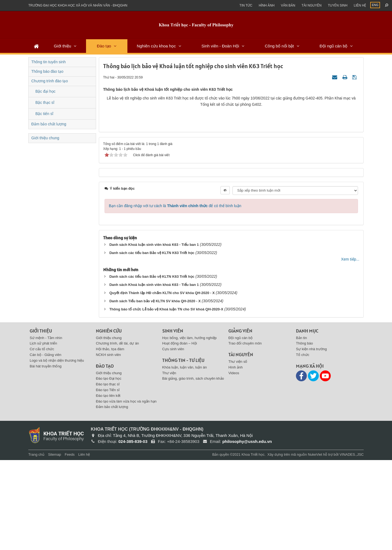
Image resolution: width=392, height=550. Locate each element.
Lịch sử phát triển (43, 433)
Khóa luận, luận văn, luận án (185, 457)
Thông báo (304, 433)
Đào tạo (104, 46)
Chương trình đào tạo (50, 81)
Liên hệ (360, 5)
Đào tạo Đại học (109, 469)
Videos (234, 463)
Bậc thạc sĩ (45, 102)
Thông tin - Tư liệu (183, 450)
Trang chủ (36, 544)
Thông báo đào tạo (47, 71)
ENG (375, 5)
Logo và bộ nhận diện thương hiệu (57, 450)
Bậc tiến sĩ (44, 114)
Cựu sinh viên (173, 439)
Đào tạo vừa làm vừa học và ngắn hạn (126, 491)
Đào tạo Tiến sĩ (108, 480)
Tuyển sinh (338, 5)
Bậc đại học (45, 91)
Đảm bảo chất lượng (49, 124)
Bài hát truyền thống (46, 456)
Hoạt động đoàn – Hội (180, 433)
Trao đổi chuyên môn (245, 433)
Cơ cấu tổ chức (42, 439)
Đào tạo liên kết (108, 486)
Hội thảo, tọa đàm (110, 439)
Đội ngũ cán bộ (333, 46)
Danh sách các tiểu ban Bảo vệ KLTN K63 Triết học (152, 343)
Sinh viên (173, 421)
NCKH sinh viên (108, 445)
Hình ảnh (267, 5)
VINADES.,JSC (352, 544)
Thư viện (169, 463)
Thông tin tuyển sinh (48, 62)
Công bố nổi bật (279, 46)
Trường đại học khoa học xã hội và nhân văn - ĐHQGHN (78, 5)
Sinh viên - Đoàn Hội (220, 46)
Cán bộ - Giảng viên (45, 445)
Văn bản (288, 5)
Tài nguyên (312, 5)
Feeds (70, 544)
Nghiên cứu (109, 421)
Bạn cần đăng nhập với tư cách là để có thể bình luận (175, 296)
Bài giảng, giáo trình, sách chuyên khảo (193, 469)
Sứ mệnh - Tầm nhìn (46, 428)
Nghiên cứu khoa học (156, 46)
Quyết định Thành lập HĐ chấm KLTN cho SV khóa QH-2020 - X (162, 383)
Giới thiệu (63, 46)
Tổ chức (303, 445)
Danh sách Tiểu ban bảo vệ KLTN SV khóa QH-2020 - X (155, 391)
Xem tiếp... (350, 349)
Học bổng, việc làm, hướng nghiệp (189, 428)
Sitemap (54, 544)
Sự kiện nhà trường (311, 439)
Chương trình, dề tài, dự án (117, 433)
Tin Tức (246, 5)
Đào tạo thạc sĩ (108, 474)
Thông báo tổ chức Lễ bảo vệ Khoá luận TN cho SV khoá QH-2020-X (166, 399)
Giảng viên (240, 421)
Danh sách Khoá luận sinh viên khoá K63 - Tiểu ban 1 (154, 335)
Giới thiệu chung (45, 138)
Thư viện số (238, 451)
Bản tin (301, 428)
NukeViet (315, 544)
